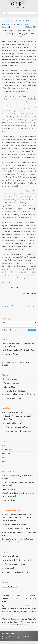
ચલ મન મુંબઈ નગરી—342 (10, 354)
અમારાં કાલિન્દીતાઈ (8, 568)
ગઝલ (4, 358)
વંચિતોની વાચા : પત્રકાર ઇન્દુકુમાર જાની (14, 564)
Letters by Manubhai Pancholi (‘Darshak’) (17, 528)
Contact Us (14, 634)
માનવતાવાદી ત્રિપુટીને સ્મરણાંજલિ (12, 423)
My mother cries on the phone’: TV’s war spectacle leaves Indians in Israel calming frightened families (17, 517)
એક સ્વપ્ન (32, 306)
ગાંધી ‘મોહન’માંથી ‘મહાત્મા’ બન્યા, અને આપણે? (16, 427)
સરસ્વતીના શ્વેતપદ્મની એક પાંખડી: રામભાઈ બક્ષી (17, 560)
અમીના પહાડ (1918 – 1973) (11, 383)
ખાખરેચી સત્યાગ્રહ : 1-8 (9, 489)
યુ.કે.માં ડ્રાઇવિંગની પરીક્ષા (9, 379)
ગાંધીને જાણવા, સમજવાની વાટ (11, 398)
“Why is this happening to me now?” (15, 524)
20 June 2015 (31, 27)
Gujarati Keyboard (10, 330)
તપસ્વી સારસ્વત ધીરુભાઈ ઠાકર (12, 556)
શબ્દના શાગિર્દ (7, 306)
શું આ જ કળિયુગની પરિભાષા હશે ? (13, 412)
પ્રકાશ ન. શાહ (8, 24)
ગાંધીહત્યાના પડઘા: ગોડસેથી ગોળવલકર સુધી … (16, 431)
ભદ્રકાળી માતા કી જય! (9, 500)
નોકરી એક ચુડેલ (7, 449)
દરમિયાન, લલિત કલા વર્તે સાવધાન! (15, 21)
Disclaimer (6, 634)
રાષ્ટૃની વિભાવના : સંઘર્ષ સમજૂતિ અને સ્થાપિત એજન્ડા (19, 350)
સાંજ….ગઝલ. (6, 453)
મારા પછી (5, 457)
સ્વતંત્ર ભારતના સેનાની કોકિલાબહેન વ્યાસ (15, 572)
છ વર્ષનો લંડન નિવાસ (9, 387)
